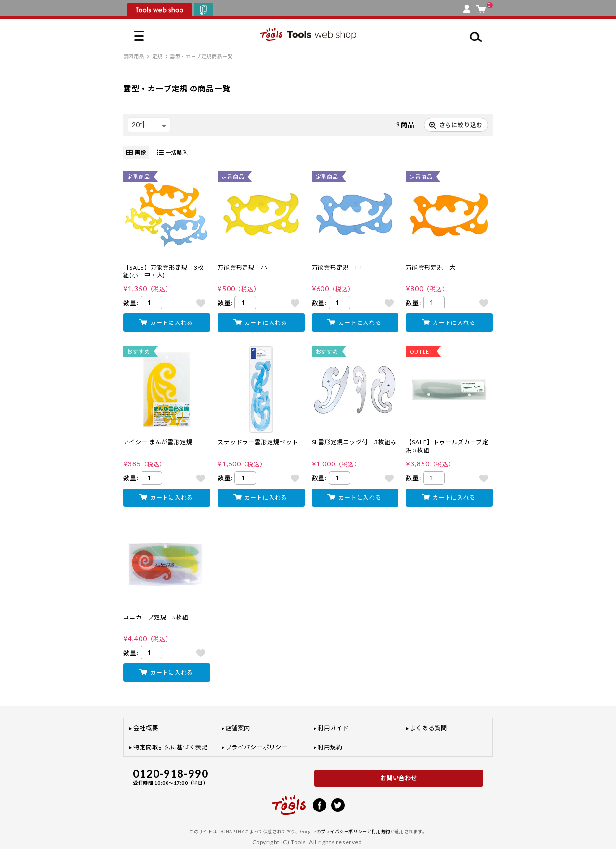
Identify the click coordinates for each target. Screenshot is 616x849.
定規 (157, 56)
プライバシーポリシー (257, 747)
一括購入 (173, 153)
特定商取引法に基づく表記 (171, 747)
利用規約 (330, 747)
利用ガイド (333, 728)
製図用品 (134, 56)
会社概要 (146, 728)
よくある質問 (429, 728)
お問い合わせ (399, 778)
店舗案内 (238, 728)
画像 (136, 153)
